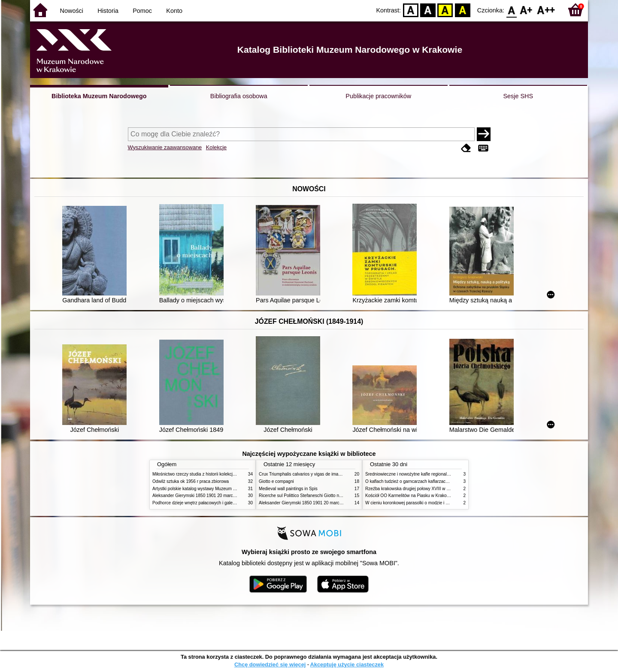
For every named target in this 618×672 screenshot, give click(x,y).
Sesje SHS (518, 96)
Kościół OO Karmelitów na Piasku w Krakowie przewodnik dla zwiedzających (439, 496)
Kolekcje (216, 147)
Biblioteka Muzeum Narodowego (99, 96)
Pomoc (142, 11)
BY (462, 10)
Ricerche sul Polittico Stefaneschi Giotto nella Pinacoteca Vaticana (323, 496)
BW (428, 10)
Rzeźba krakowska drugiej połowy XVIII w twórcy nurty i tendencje (429, 489)
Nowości (72, 11)
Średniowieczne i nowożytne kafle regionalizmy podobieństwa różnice (432, 474)
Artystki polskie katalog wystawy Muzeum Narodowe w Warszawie (216, 489)
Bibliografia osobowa (239, 96)
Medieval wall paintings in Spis (288, 489)
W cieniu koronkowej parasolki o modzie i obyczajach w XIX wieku (429, 503)
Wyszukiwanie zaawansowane (165, 147)
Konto (174, 11)
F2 (546, 10)
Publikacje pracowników (378, 96)
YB (445, 10)
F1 (526, 10)
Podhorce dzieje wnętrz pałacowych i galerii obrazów (203, 503)
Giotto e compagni (276, 481)
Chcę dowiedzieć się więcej (270, 664)
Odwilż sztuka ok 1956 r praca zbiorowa (191, 481)
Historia (108, 11)
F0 (511, 10)
